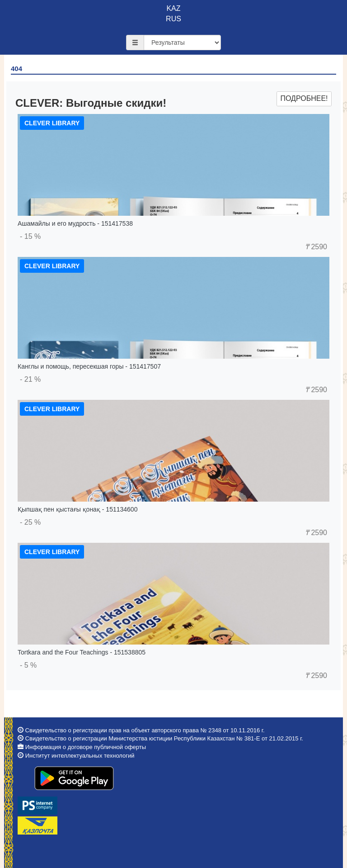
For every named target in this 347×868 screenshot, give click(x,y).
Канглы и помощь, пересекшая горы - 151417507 (89, 366)
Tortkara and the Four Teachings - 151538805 (82, 652)
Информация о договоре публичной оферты (86, 747)
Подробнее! (304, 98)
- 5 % (28, 665)
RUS (173, 19)
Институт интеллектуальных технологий (80, 756)
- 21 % (30, 379)
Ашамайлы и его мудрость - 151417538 (75, 223)
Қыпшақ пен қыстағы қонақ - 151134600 (77, 509)
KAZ (173, 8)
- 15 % (30, 236)
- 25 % (30, 522)
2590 (316, 247)
